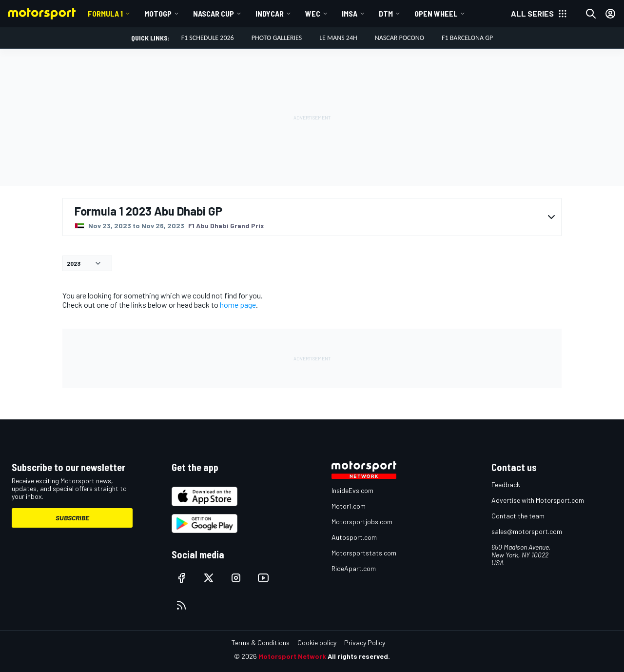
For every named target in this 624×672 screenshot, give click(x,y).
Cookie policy (317, 642)
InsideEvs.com (352, 490)
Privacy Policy (365, 642)
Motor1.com (349, 506)
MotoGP (158, 13)
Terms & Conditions (261, 642)
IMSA (350, 13)
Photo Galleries (277, 38)
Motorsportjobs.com (362, 522)
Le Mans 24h (338, 38)
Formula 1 (105, 13)
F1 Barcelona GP (467, 38)
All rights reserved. (359, 656)
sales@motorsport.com (527, 531)
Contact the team (518, 516)
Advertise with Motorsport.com (538, 500)
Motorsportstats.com (364, 553)
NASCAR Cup (214, 13)
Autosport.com (354, 537)
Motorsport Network (292, 656)
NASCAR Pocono (400, 38)
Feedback (506, 484)
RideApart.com (354, 568)
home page (238, 305)
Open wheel (436, 13)
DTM (386, 13)
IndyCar (270, 13)
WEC (313, 13)
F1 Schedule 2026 (208, 38)
